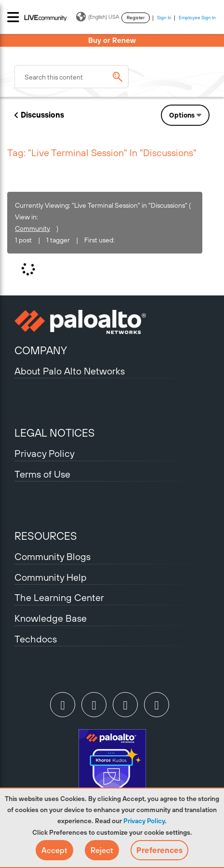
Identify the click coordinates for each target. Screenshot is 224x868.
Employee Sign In (197, 18)
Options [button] (182, 115)
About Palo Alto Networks (70, 371)
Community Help (51, 577)
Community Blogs (53, 556)
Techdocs (36, 639)
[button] (54, 850)
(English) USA (98, 17)
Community (33, 228)
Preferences (159, 850)
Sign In (164, 18)
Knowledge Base (51, 618)
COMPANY (41, 350)
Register (136, 18)
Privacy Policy (144, 821)
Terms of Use (42, 474)
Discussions (42, 115)
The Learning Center (59, 597)
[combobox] (72, 77)
